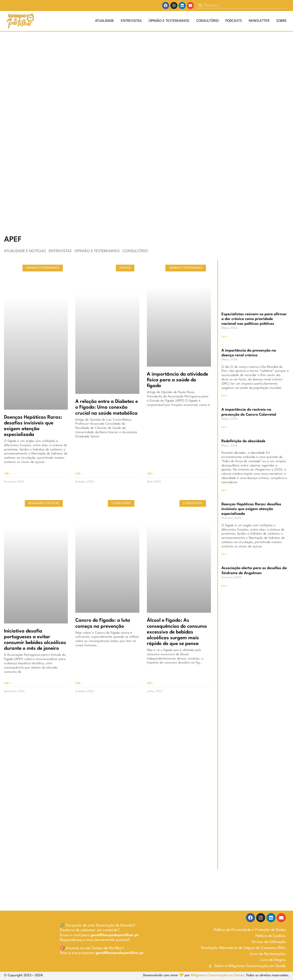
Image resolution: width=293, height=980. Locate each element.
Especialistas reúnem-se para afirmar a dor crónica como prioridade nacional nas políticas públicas (254, 319)
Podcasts (234, 21)
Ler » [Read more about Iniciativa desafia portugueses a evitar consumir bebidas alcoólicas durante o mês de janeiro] (8, 683)
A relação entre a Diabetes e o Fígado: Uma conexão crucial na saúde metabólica (107, 407)
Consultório (207, 21)
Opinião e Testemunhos (169, 21)
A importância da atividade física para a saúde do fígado (178, 380)
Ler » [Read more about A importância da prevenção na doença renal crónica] (225, 396)
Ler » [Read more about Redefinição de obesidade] (225, 490)
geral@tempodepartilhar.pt (114, 935)
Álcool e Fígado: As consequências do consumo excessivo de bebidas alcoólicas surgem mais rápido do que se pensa (177, 632)
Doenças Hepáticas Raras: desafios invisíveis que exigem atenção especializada (251, 509)
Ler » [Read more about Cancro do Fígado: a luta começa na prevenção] (79, 683)
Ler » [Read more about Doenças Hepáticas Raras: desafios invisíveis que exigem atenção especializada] (8, 474)
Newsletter (259, 21)
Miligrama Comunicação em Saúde (217, 975)
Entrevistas (131, 21)
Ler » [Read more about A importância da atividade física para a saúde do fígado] (150, 474)
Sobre (281, 21)
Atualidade (105, 21)
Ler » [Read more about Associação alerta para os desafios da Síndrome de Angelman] (225, 586)
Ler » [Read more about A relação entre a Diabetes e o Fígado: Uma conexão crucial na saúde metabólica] (79, 474)
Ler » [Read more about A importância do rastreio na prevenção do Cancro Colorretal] (225, 427)
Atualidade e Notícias (25, 251)
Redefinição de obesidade (243, 441)
